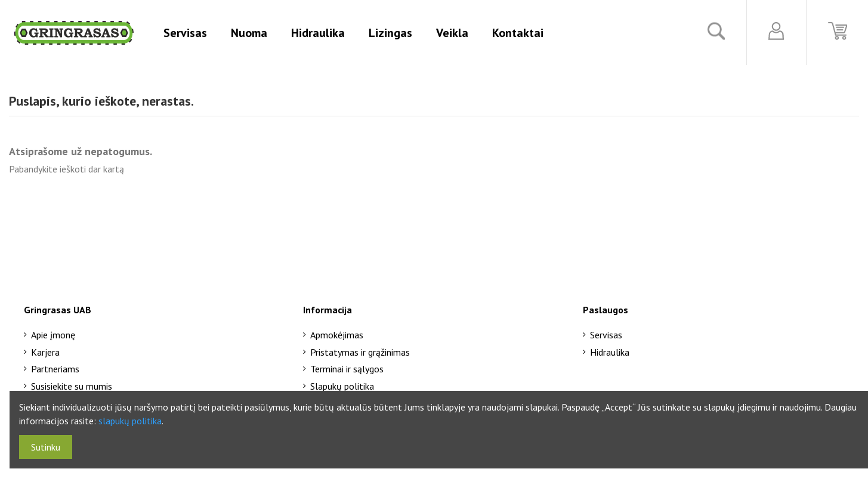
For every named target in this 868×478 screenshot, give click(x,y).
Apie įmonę (53, 335)
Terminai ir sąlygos (347, 369)
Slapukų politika (342, 386)
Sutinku (46, 447)
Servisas (606, 335)
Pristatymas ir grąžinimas (360, 352)
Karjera (45, 352)
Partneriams (55, 369)
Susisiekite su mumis (72, 386)
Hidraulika (610, 352)
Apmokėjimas (337, 335)
